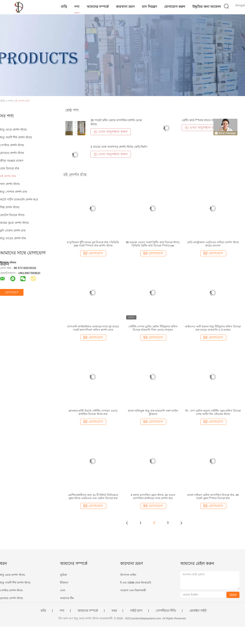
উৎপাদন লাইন (128, 575)
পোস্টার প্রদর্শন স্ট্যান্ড (12, 145)
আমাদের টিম (67, 598)
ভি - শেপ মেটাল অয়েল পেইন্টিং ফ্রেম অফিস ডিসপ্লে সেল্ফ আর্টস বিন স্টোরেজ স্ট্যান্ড (213, 412)
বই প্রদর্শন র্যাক (22, 101)
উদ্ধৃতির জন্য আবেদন (207, 7)
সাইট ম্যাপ (136, 611)
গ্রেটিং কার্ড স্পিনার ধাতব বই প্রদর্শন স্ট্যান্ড (205, 120)
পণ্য (77, 7)
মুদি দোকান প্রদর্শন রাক (13, 231)
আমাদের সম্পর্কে (98, 7)
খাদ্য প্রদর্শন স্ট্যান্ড (10, 184)
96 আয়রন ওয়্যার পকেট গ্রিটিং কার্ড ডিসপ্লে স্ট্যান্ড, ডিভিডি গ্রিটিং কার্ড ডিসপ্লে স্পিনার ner (153, 244)
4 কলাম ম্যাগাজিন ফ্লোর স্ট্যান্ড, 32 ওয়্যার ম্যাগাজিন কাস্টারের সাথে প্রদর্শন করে (153, 497)
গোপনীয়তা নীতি (166, 611)
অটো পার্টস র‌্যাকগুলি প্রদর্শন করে (19, 199)
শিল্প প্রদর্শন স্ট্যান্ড (10, 207)
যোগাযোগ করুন (175, 7)
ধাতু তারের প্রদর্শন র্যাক (13, 238)
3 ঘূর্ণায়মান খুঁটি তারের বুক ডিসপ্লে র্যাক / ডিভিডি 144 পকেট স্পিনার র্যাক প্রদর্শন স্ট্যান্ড (93, 244)
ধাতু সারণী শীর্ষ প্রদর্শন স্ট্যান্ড (16, 137)
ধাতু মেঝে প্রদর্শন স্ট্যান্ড (13, 130)
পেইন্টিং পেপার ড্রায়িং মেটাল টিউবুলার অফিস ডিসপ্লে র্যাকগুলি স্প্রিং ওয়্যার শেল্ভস (153, 328)
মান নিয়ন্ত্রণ (149, 7)
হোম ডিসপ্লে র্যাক (10, 168)
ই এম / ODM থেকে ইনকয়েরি (136, 583)
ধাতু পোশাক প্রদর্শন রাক (13, 192)
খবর (114, 611)
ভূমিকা (63, 575)
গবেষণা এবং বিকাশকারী (133, 590)
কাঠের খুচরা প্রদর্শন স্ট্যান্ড (14, 223)
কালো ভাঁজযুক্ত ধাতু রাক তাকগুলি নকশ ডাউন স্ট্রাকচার (153, 412)
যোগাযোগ (12, 292)
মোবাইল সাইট (198, 611)
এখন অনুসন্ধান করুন (111, 132)
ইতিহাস (64, 583)
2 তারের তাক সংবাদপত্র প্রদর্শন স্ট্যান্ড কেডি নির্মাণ (119, 147)
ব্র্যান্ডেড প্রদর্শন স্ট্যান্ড (12, 153)
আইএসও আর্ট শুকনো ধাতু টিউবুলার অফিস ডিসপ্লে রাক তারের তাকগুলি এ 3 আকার (213, 328)
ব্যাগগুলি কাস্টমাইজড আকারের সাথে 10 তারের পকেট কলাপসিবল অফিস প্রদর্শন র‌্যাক (93, 328)
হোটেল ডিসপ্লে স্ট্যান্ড (12, 215)
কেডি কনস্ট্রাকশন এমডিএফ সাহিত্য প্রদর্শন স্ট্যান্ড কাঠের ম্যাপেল (213, 244)
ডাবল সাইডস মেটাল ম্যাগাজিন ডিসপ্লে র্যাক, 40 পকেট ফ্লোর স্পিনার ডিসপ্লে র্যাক (213, 497)
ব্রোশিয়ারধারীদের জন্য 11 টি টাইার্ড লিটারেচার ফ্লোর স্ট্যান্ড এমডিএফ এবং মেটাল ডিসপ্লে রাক (93, 497)
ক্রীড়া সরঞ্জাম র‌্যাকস (12, 161)
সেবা (63, 590)
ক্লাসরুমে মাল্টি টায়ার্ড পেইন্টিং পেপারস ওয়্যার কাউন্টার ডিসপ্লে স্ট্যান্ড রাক (93, 412)
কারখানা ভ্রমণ (125, 7)
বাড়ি (64, 7)
